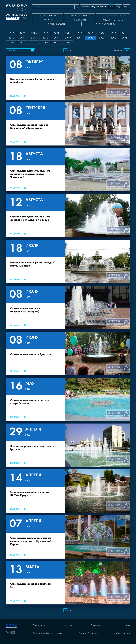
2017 (113, 33)
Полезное (96, 625)
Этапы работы (57, 24)
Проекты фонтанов (113, 15)
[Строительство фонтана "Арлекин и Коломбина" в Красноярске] (68, 124)
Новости (12, 50)
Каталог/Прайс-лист (89, 633)
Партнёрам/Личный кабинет (47, 633)
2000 (57, 42)
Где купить (125, 625)
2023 (45, 33)
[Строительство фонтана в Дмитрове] (68, 353)
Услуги (48, 20)
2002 (34, 42)
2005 (125, 38)
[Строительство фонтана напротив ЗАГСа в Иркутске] (68, 491)
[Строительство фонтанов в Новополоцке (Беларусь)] (68, 307)
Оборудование (79, 15)
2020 (79, 33)
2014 (23, 38)
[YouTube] (10, 632)
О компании (39, 625)
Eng (119, 7)
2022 (57, 33)
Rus (112, 7)
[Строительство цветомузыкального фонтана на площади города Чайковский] (68, 170)
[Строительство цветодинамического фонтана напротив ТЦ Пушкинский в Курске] (68, 537)
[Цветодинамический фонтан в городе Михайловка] (68, 78)
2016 (125, 33)
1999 (68, 42)
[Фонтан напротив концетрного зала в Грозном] (68, 445)
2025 (23, 33)
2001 (45, 42)
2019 (91, 33)
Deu (126, 7)
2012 (45, 38)
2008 (91, 38)
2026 (11, 33)
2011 (57, 38)
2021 (68, 33)
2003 (23, 42)
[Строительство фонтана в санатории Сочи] (68, 583)
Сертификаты (123, 633)
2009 (79, 38)
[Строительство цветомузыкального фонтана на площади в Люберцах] (68, 216)
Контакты (80, 20)
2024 (34, 33)
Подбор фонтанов (113, 20)
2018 (102, 33)
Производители (106, 24)
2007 (102, 38)
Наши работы (48, 15)
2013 (34, 38)
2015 (11, 38)
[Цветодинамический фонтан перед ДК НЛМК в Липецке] (68, 262)
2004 (11, 42)
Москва (94, 7)
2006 (113, 38)
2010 (68, 38)
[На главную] (12, 626)
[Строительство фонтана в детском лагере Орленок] (68, 399)
